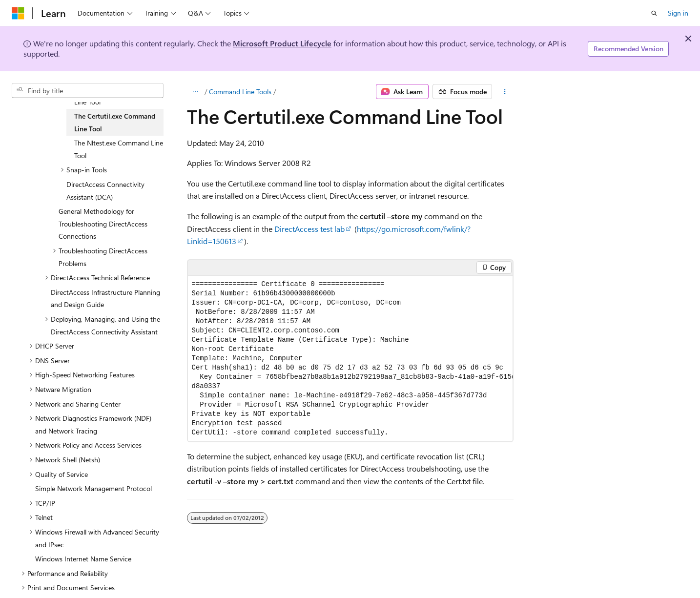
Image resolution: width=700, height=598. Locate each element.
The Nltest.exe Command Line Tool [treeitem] (119, 149)
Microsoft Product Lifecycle (282, 43)
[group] (350, 359)
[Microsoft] (18, 13)
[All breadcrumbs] (196, 92)
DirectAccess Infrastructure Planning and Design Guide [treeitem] (105, 299)
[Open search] (654, 13)
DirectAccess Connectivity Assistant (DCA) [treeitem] (105, 191)
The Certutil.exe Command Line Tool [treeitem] (115, 122)
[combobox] (88, 91)
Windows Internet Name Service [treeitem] (83, 559)
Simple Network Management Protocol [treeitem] (93, 488)
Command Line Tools (240, 92)
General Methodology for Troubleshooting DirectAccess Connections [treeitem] (103, 224)
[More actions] (504, 92)
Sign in (678, 13)
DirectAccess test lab (309, 229)
